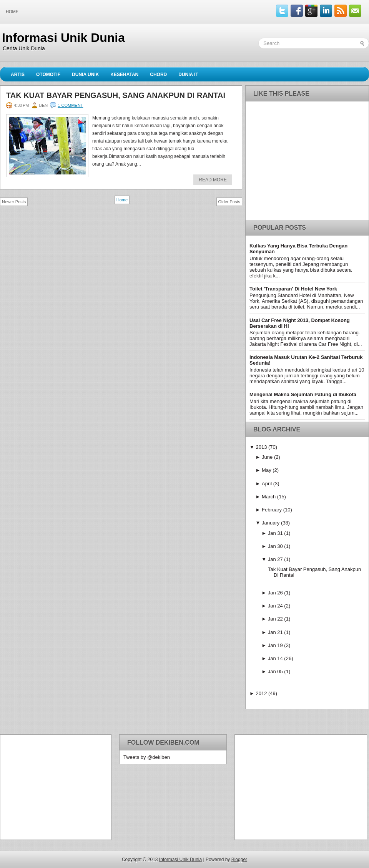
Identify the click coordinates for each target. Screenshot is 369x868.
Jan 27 (275, 559)
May (267, 470)
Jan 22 (275, 619)
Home (12, 12)
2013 (261, 447)
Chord (158, 75)
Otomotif (48, 75)
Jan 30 (275, 546)
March (269, 497)
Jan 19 (275, 645)
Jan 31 (275, 533)
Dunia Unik (85, 75)
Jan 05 (275, 671)
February (272, 510)
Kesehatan (124, 75)
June (267, 457)
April (267, 484)
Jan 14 (275, 658)
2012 (261, 693)
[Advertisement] (52, 787)
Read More (213, 180)
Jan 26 (275, 593)
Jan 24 (275, 606)
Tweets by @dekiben (147, 757)
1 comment (70, 105)
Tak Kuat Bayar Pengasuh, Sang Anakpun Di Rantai (116, 95)
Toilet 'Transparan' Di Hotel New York (293, 289)
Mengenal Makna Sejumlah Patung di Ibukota (303, 394)
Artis (18, 75)
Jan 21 (275, 632)
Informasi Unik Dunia (63, 38)
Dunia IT (188, 75)
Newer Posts (14, 202)
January (271, 523)
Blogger (239, 860)
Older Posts (229, 202)
